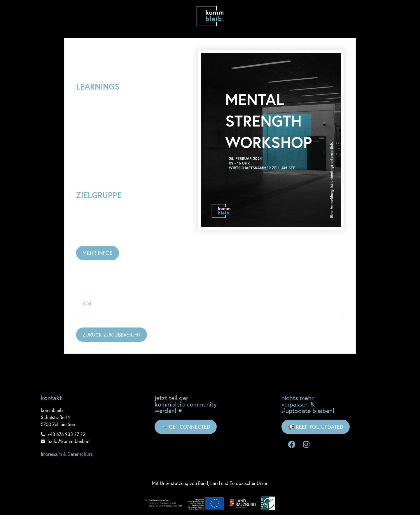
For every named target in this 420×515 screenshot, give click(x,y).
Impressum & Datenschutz (67, 454)
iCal (87, 303)
